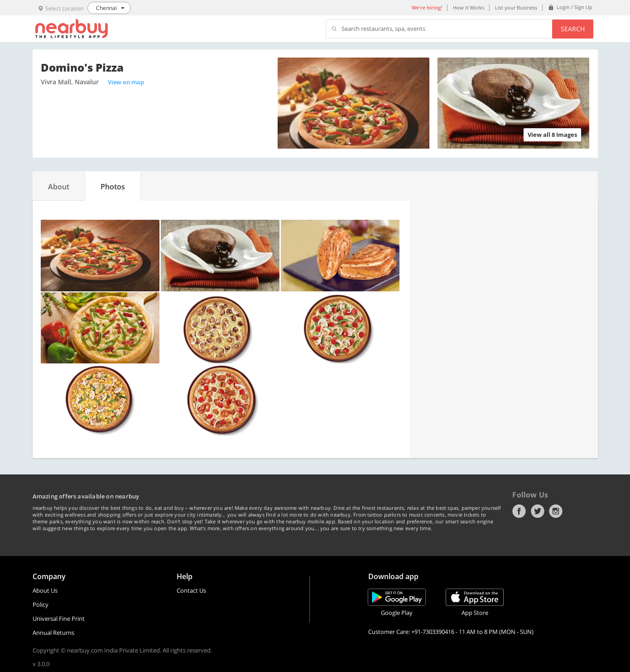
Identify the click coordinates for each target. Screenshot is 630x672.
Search (573, 29)
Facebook (519, 511)
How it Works (469, 7)
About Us (45, 590)
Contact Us (191, 590)
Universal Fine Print (59, 619)
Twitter (538, 511)
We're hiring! (427, 7)
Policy (41, 604)
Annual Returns (53, 633)
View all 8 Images (552, 135)
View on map (126, 82)
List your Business (516, 7)
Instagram (556, 511)
